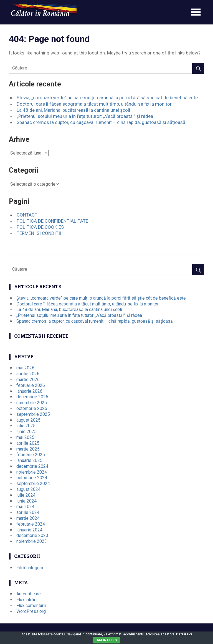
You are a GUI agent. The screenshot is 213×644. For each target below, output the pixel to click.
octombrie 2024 (32, 478)
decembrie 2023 (32, 535)
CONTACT (27, 215)
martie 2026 (28, 380)
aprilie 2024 (28, 512)
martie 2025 (28, 449)
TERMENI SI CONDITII (39, 233)
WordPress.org (31, 611)
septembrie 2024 (33, 483)
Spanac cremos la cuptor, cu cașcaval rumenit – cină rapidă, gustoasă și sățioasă (101, 122)
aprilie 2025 (28, 443)
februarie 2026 (31, 385)
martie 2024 (28, 518)
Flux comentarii (31, 606)
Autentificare (29, 594)
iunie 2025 (26, 432)
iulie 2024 (26, 495)
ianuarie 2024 (29, 530)
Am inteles (107, 640)
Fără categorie (31, 568)
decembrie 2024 (32, 466)
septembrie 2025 (33, 414)
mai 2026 (25, 368)
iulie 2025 (26, 426)
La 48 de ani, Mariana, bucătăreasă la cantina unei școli (73, 110)
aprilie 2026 (28, 374)
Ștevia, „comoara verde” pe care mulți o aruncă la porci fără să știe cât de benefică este (107, 98)
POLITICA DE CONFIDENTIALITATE (52, 221)
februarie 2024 (31, 524)
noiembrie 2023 (32, 541)
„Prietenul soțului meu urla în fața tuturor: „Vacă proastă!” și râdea (85, 116)
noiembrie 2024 (32, 472)
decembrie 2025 (32, 397)
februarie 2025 (31, 455)
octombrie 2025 (32, 408)
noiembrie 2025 (32, 403)
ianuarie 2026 (29, 391)
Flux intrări (26, 600)
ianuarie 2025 (29, 460)
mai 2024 (25, 507)
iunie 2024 (26, 501)
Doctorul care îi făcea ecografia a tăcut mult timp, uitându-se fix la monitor (94, 104)
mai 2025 (25, 437)
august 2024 (28, 489)
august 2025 (28, 420)
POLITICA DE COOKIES (40, 227)
